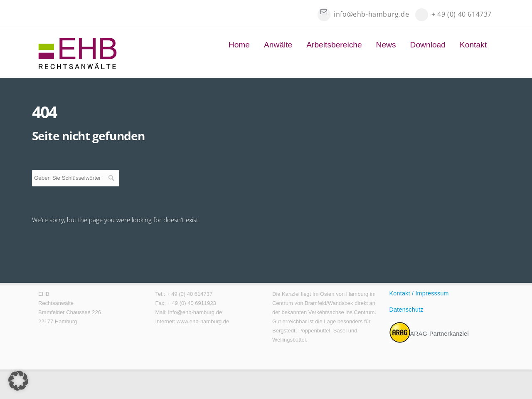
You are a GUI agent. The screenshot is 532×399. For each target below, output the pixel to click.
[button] (18, 381)
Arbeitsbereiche (334, 45)
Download (428, 45)
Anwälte (278, 45)
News (386, 45)
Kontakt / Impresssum (419, 293)
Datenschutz (406, 310)
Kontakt (473, 45)
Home (239, 45)
